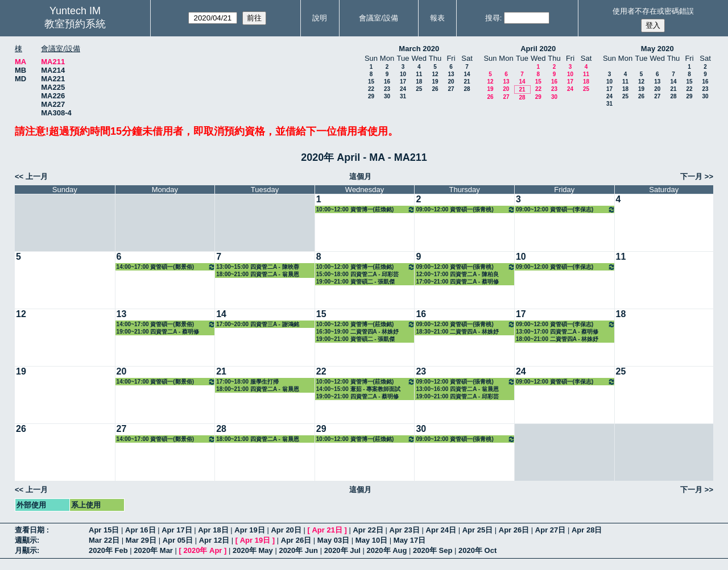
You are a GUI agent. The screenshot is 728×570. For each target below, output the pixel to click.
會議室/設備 (379, 18)
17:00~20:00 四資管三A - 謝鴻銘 (258, 324)
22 (371, 89)
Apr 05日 (178, 540)
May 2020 (657, 49)
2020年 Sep (433, 550)
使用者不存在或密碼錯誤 (653, 11)
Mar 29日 (141, 540)
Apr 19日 (249, 530)
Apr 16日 (140, 530)
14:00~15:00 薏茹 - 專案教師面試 (359, 389)
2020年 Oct (477, 550)
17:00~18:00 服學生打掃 (247, 382)
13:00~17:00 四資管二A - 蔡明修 (557, 332)
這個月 (360, 176)
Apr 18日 (213, 530)
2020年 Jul (342, 550)
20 (451, 82)
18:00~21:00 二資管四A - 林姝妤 (557, 339)
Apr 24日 (441, 530)
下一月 (691, 176)
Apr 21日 (327, 530)
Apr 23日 (405, 530)
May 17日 (409, 540)
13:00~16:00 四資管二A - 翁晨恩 (457, 389)
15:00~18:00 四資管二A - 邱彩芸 (358, 274)
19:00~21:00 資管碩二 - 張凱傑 (356, 282)
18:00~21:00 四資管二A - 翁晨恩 (258, 274)
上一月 (37, 176)
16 (387, 82)
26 (435, 89)
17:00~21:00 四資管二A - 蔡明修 (457, 282)
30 (387, 96)
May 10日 (371, 540)
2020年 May (253, 550)
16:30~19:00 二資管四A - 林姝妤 (358, 332)
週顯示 (26, 540)
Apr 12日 (214, 540)
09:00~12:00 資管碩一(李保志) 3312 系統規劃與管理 (566, 209)
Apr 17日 (177, 530)
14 (467, 74)
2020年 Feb (108, 550)
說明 (320, 18)
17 (403, 82)
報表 (437, 18)
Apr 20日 (286, 530)
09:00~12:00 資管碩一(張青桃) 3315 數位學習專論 (466, 209)
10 (403, 74)
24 (403, 89)
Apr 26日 (514, 530)
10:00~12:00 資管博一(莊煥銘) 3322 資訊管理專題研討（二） (366, 209)
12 (435, 74)
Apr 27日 (550, 530)
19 (435, 82)
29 (371, 96)
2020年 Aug (387, 550)
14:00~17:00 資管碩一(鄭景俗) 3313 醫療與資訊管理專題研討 (166, 267)
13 (451, 74)
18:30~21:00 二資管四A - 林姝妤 (457, 332)
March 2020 (419, 49)
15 (371, 82)
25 (419, 89)
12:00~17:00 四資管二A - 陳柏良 (457, 274)
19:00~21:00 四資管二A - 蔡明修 (158, 332)
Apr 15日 (104, 530)
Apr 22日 (368, 530)
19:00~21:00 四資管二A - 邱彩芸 (457, 396)
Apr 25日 (477, 530)
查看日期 (31, 530)
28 (467, 89)
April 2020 (538, 49)
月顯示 (26, 550)
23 (387, 89)
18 (419, 82)
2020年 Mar (153, 550)
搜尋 (493, 18)
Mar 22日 (104, 540)
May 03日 (333, 540)
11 (419, 74)
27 (451, 89)
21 (467, 82)
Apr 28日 (587, 530)
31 (403, 96)
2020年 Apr (202, 550)
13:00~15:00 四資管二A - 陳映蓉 (258, 267)
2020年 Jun (298, 550)
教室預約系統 (75, 24)
